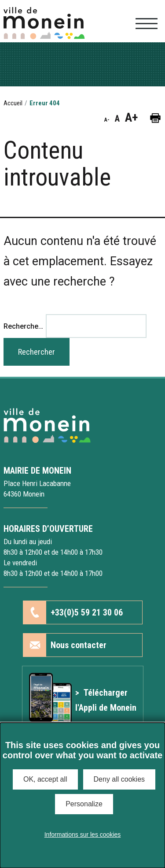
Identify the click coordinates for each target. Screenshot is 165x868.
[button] (155, 117)
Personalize (84, 804)
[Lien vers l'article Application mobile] (83, 700)
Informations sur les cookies (83, 835)
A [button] (117, 119)
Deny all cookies (119, 779)
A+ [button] (131, 118)
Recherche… (23, 326)
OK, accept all (45, 779)
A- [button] (107, 120)
